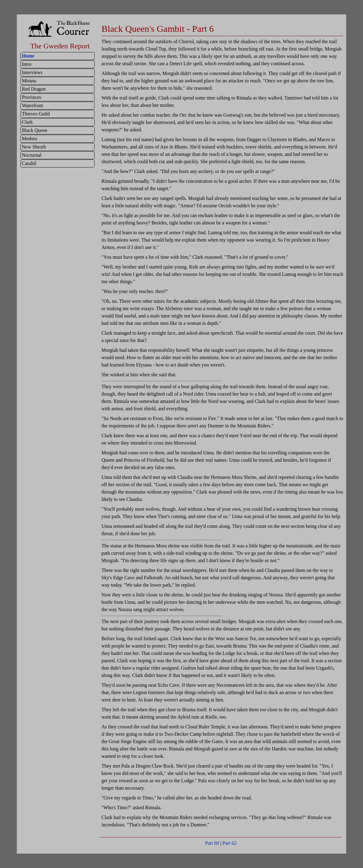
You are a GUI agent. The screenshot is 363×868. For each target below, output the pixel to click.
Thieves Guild (36, 114)
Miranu (29, 81)
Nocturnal (32, 155)
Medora (29, 139)
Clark (27, 122)
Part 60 (212, 843)
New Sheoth (34, 147)
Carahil (29, 163)
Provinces (31, 97)
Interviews (32, 72)
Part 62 (230, 843)
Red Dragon (34, 89)
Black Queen (34, 130)
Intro (26, 64)
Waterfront (32, 105)
